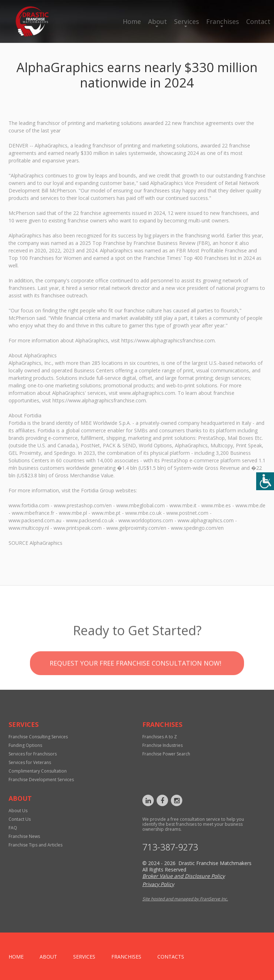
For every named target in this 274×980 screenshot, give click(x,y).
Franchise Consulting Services (38, 737)
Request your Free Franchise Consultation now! (135, 677)
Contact (258, 21)
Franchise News (24, 836)
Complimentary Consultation (38, 771)
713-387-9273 (170, 847)
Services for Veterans (30, 762)
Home (132, 21)
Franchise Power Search (166, 754)
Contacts (171, 957)
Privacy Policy (158, 884)
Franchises (223, 21)
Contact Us (20, 819)
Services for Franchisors (33, 754)
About (158, 21)
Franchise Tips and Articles (35, 845)
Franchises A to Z (160, 737)
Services (187, 21)
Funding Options (25, 745)
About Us (18, 811)
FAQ (13, 828)
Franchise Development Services (41, 780)
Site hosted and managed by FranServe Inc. (185, 899)
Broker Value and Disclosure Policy (184, 876)
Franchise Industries (163, 745)
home (16, 957)
